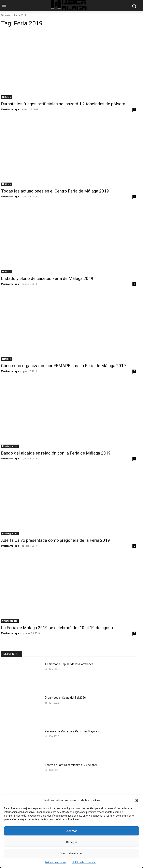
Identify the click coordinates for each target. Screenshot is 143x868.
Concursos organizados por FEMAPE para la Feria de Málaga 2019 (63, 366)
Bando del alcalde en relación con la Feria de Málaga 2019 (56, 453)
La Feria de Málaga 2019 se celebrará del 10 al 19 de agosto (58, 628)
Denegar (72, 842)
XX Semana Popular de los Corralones (69, 664)
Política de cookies (55, 863)
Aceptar (72, 831)
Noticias (6, 97)
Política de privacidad (84, 863)
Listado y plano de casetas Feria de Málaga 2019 (47, 278)
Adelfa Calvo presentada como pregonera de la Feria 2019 (55, 540)
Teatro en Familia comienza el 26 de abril (71, 765)
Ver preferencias (72, 853)
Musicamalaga (10, 109)
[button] (137, 801)
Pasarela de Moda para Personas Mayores (72, 731)
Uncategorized (10, 446)
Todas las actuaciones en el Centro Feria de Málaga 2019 (55, 191)
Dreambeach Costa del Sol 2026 (65, 698)
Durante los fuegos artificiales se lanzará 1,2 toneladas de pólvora (63, 104)
